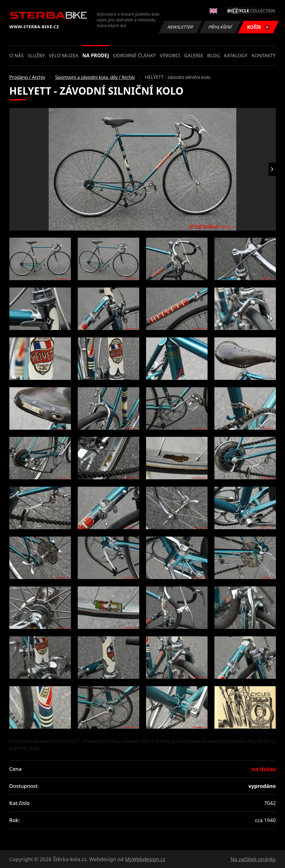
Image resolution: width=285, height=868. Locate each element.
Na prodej (96, 55)
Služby (36, 55)
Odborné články (135, 55)
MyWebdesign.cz (145, 859)
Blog (213, 55)
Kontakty (264, 55)
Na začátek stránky (253, 859)
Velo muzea (64, 55)
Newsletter (181, 27)
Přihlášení (220, 27)
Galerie (193, 55)
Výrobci (170, 55)
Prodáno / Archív (27, 77)
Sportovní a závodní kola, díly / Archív (95, 77)
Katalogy (236, 55)
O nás (17, 55)
